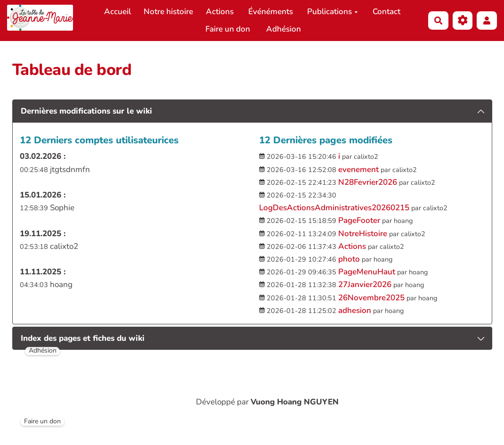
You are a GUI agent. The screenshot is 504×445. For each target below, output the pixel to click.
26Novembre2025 (371, 298)
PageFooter (359, 220)
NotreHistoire (363, 234)
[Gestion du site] (463, 21)
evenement (358, 169)
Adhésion (284, 29)
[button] (487, 21)
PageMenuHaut (367, 272)
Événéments (271, 12)
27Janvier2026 (365, 284)
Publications (333, 12)
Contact (386, 12)
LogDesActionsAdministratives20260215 (334, 208)
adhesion (355, 310)
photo (349, 259)
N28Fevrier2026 (368, 182)
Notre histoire (168, 12)
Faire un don (228, 29)
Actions (220, 12)
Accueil (118, 12)
